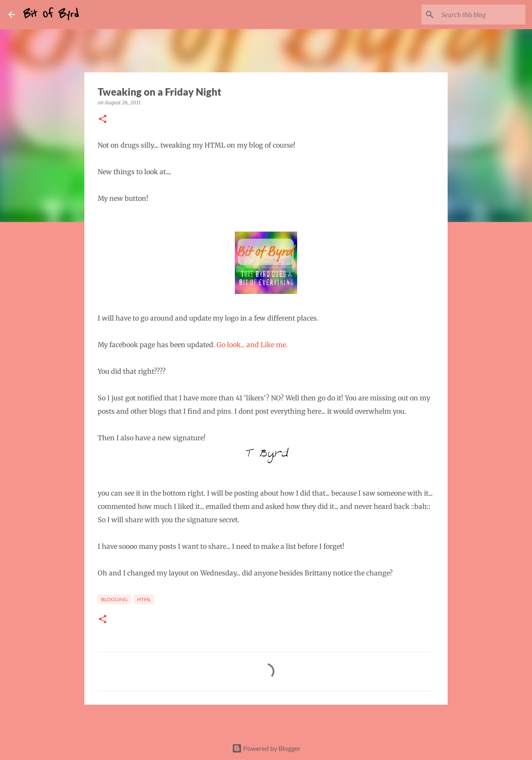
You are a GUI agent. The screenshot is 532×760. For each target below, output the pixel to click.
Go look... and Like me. (253, 345)
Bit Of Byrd (51, 14)
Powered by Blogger (266, 748)
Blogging (114, 599)
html (144, 599)
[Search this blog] (482, 15)
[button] (103, 120)
